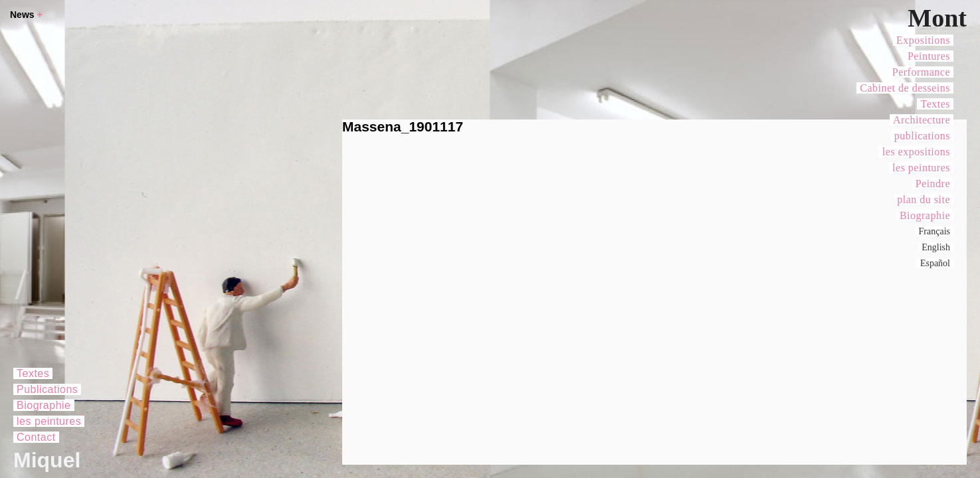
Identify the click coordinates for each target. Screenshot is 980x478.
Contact (36, 437)
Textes (935, 104)
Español (935, 263)
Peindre (933, 184)
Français (934, 231)
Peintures (929, 56)
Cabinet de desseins (905, 88)
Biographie (925, 215)
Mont (937, 18)
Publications (47, 389)
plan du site (924, 199)
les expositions (916, 152)
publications (922, 136)
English (936, 247)
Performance (921, 72)
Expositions (923, 40)
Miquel (47, 460)
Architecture (922, 120)
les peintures (921, 168)
